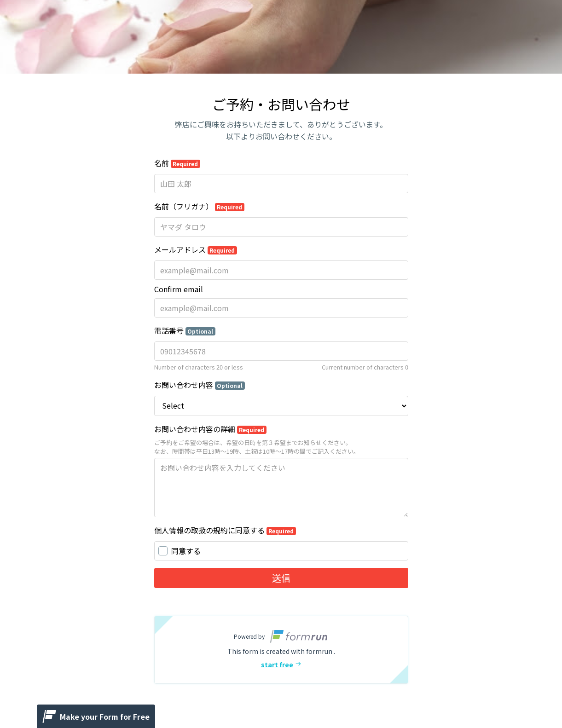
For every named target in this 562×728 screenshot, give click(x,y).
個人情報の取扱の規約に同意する (225, 530)
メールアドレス (196, 249)
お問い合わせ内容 (200, 385)
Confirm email (179, 289)
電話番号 (185, 330)
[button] (281, 650)
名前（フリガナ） (200, 206)
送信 (281, 578)
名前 (177, 163)
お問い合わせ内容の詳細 (211, 429)
